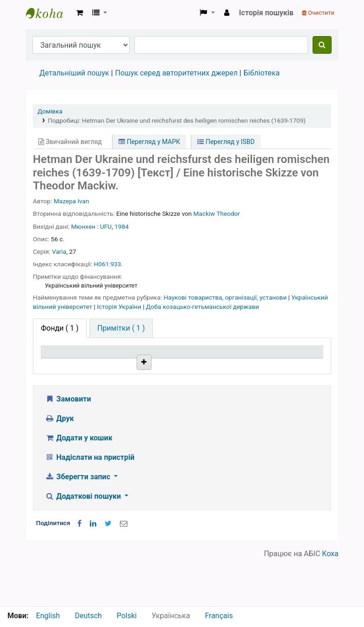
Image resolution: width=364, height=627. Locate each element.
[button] (79, 13)
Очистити (318, 13)
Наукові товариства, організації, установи (226, 297)
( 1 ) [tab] (60, 328)
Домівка (50, 111)
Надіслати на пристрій (90, 504)
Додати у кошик (79, 485)
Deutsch (88, 616)
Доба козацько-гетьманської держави (202, 307)
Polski (127, 616)
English (48, 616)
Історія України (120, 307)
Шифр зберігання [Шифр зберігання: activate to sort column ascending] (177, 360)
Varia (59, 251)
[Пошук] (322, 45)
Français (219, 616)
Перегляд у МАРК (149, 142)
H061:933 (108, 264)
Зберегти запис (78, 524)
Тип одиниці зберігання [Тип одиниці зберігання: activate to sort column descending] (66, 360)
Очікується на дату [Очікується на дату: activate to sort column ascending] (290, 360)
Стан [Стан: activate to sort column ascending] (223, 365)
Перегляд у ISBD (226, 142)
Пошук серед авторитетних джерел (177, 73)
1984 (122, 226)
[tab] (121, 328)
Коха (330, 600)
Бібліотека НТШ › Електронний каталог (49, 13)
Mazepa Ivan (72, 201)
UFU (106, 226)
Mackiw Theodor (217, 213)
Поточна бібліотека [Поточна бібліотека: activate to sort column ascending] (120, 360)
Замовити (68, 446)
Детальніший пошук (74, 73)
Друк (59, 465)
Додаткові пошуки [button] (84, 543)
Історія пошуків (266, 13)
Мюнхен (83, 226)
